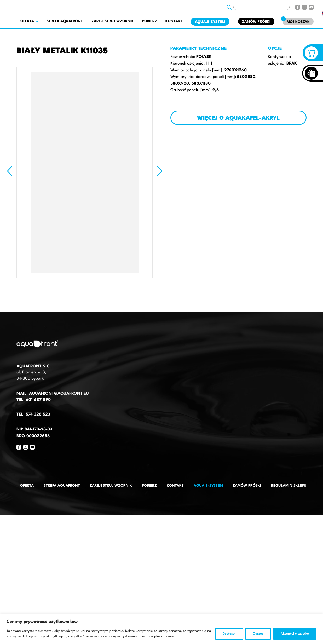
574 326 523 (38, 415)
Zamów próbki (256, 22)
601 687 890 (38, 400)
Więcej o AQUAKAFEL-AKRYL (238, 118)
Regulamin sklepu (289, 486)
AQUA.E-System (210, 22)
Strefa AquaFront (65, 21)
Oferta (27, 486)
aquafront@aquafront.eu (58, 394)
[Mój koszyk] (298, 22)
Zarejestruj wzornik (113, 21)
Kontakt (174, 21)
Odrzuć (258, 634)
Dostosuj (229, 634)
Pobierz (150, 21)
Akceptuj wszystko (295, 634)
